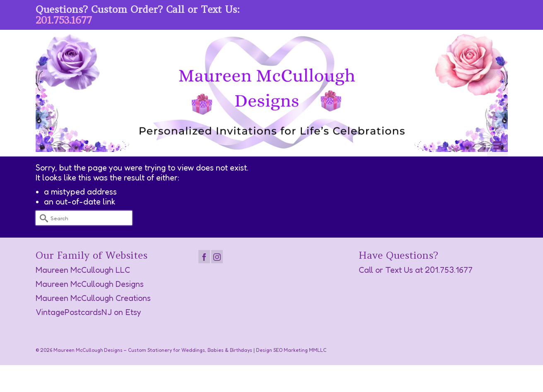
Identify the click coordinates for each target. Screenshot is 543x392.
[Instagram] (217, 257)
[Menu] (497, 146)
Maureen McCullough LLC (83, 270)
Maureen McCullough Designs (90, 284)
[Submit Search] (42, 218)
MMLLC (318, 350)
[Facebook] (204, 257)
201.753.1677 (64, 20)
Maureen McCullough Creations (93, 298)
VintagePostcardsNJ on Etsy (88, 312)
